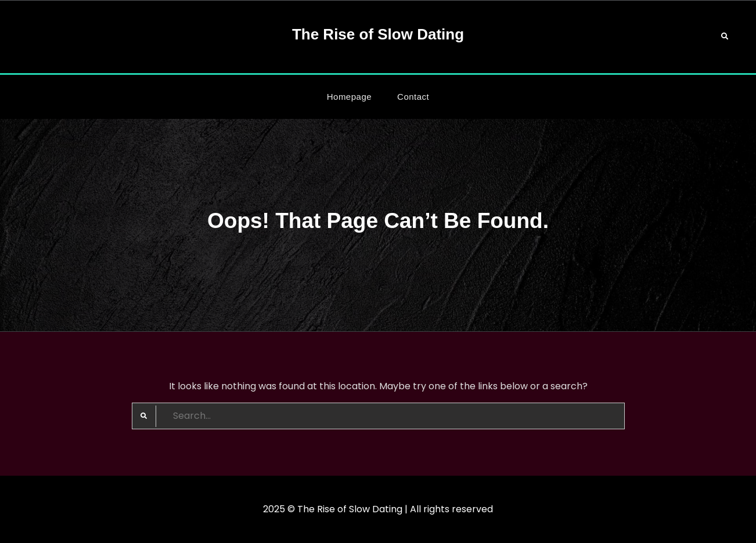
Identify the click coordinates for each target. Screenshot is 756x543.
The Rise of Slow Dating (378, 34)
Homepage (349, 97)
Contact (413, 97)
